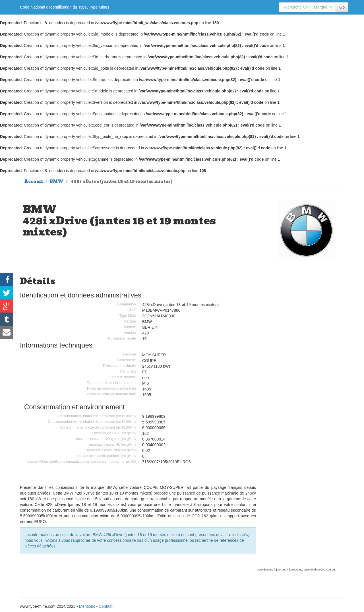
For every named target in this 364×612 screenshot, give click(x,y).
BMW (56, 181)
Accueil (34, 181)
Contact (106, 606)
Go (342, 7)
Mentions (87, 606)
